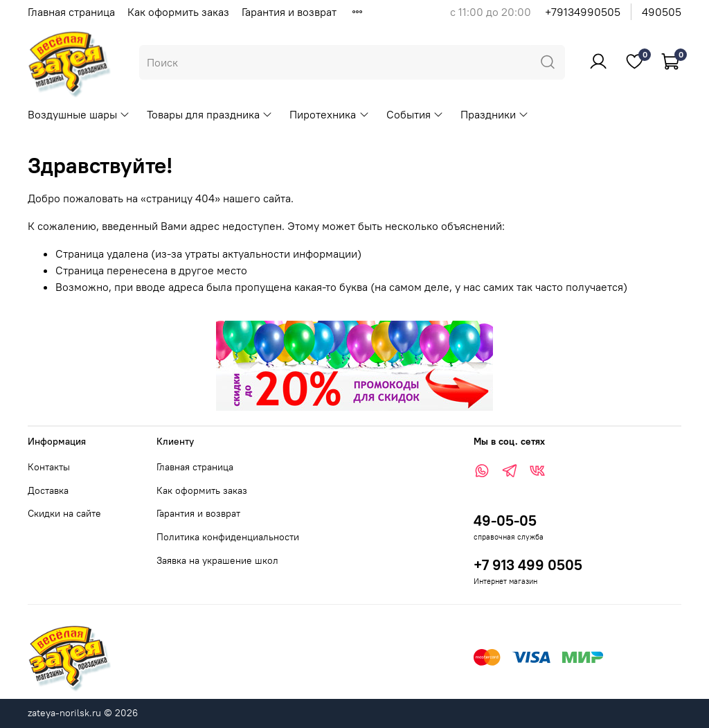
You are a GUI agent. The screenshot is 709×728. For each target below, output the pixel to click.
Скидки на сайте (64, 513)
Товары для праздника (210, 114)
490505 (662, 12)
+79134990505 (583, 12)
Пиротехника (329, 114)
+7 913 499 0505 (528, 565)
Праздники (495, 114)
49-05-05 (505, 521)
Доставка (48, 490)
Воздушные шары (79, 114)
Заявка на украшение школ (217, 560)
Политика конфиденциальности (228, 537)
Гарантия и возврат (289, 12)
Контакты (49, 467)
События (415, 114)
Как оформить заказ (178, 12)
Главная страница (71, 12)
